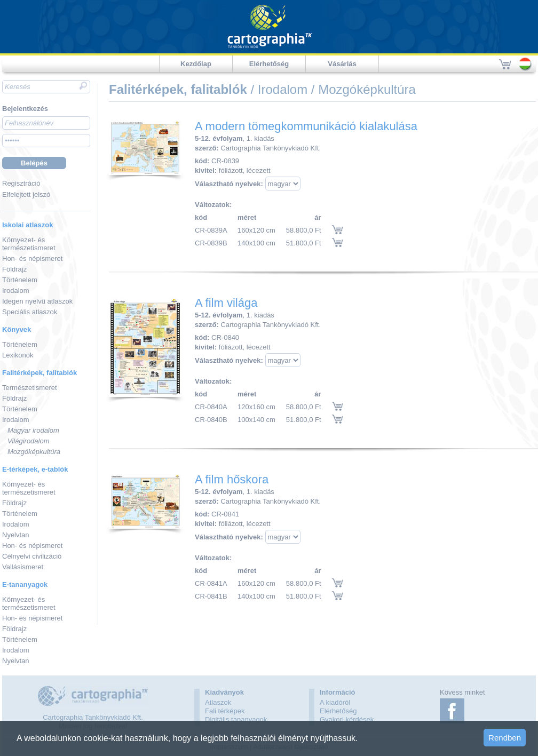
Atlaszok (218, 702)
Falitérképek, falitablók (39, 373)
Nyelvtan (16, 535)
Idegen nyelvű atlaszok (37, 301)
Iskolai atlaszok (27, 225)
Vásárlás (342, 64)
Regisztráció (21, 183)
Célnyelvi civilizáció (32, 556)
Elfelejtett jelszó (26, 194)
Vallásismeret (23, 567)
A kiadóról (335, 702)
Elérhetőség (269, 64)
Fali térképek (225, 711)
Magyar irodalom (33, 430)
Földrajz (14, 269)
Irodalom (16, 291)
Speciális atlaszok (30, 312)
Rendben (505, 738)
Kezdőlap (196, 64)
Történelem (20, 280)
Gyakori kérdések (347, 719)
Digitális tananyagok (236, 719)
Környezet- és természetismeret (29, 244)
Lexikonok (18, 355)
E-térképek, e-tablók (35, 469)
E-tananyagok (25, 584)
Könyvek (17, 329)
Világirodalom (29, 441)
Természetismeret (30, 388)
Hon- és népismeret (32, 258)
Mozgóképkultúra (34, 452)
